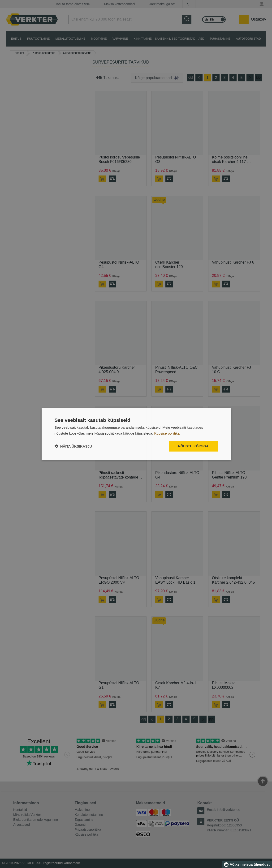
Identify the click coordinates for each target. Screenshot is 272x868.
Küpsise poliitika (167, 433)
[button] (73, 446)
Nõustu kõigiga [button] (193, 446)
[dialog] (136, 434)
